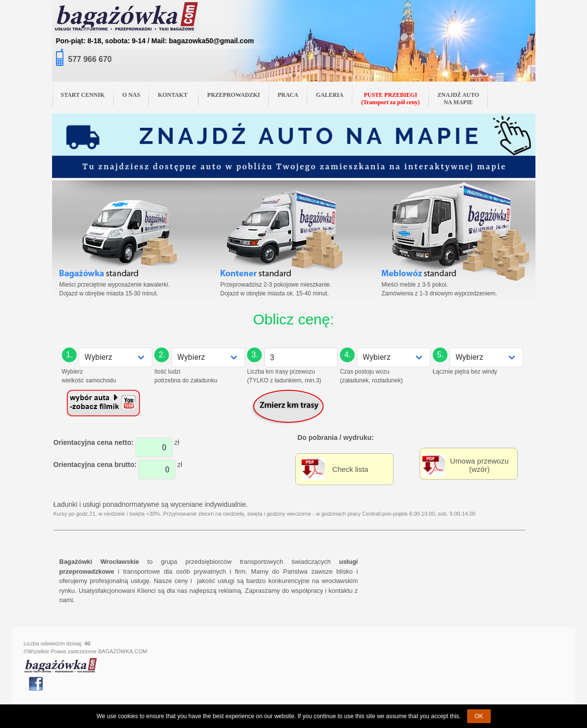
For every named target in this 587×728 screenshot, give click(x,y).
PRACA (288, 95)
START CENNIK (83, 95)
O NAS (131, 95)
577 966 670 (90, 59)
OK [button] (479, 716)
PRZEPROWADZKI (234, 95)
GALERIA (330, 95)
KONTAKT (176, 94)
